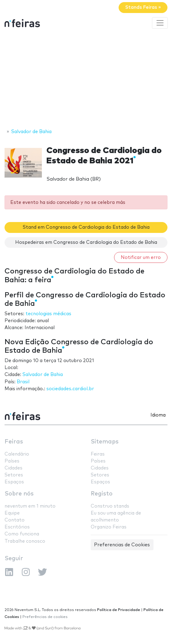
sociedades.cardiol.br (70, 389)
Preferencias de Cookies (122, 545)
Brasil (23, 382)
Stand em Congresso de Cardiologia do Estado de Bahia (86, 227)
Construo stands (110, 506)
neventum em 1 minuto (30, 506)
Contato (15, 520)
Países (12, 461)
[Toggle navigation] (160, 23)
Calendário (17, 454)
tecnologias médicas (48, 314)
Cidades (13, 468)
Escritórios (17, 527)
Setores (14, 475)
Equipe (12, 513)
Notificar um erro (141, 258)
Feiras (14, 442)
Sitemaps (105, 442)
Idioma (158, 415)
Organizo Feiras (109, 527)
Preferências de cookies (45, 617)
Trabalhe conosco (25, 541)
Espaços (14, 482)
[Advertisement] (86, 80)
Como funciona (22, 534)
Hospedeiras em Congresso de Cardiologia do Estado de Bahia (86, 242)
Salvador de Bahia (43, 375)
